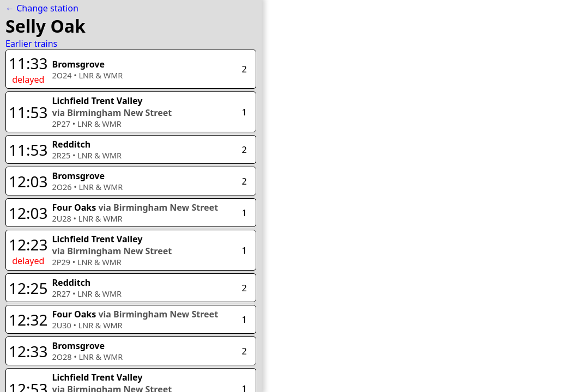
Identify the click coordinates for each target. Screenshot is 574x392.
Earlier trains (31, 44)
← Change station (42, 8)
